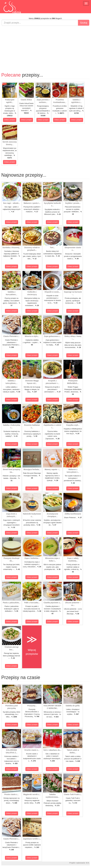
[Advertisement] (46, 46)
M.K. (88, 863)
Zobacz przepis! (10, 120)
